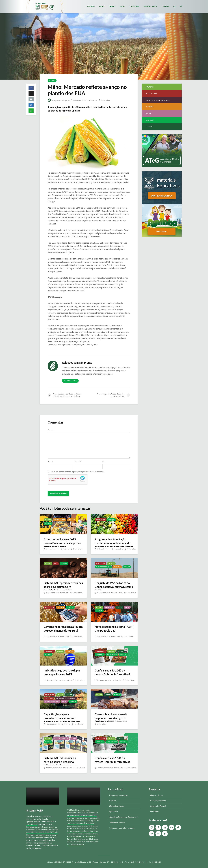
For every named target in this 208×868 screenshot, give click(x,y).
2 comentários (119, 546)
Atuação (48, 520)
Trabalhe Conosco (117, 823)
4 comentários (119, 590)
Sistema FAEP (150, 7)
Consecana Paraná (158, 801)
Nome (50, 462)
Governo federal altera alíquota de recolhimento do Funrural (62, 631)
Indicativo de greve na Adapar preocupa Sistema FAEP (60, 674)
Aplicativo (114, 812)
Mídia (102, 7)
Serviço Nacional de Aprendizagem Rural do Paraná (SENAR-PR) (42, 832)
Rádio (127, 607)
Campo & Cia (109, 607)
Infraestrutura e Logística (66, 698)
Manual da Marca (117, 806)
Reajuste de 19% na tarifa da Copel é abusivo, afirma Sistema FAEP (114, 587)
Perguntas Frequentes (119, 795)
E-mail (78, 462)
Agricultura (101, 520)
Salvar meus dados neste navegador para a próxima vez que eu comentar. (78, 472)
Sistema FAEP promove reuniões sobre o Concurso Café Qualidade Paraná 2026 (63, 587)
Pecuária (72, 520)
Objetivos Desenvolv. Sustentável (124, 817)
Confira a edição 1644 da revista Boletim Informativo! (113, 760)
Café (56, 564)
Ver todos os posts (70, 381)
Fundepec (154, 812)
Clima (123, 7)
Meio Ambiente (112, 654)
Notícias (91, 7)
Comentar (95, 100)
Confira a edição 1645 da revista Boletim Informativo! (113, 672)
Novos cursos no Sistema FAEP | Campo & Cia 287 (111, 629)
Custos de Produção (103, 567)
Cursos (112, 7)
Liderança (100, 654)
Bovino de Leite (60, 520)
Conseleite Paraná (158, 806)
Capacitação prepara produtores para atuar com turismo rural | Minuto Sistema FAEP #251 (63, 720)
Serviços (52, 80)
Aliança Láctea (156, 795)
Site (104, 462)
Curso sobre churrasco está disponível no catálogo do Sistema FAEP (113, 718)
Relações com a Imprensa (59, 100)
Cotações (134, 7)
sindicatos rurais (43, 835)
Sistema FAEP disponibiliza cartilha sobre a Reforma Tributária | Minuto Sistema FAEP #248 (61, 764)
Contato (165, 7)
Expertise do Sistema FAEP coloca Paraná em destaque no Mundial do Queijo (62, 543)
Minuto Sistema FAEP (52, 702)
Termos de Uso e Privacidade (122, 828)
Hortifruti (49, 698)
